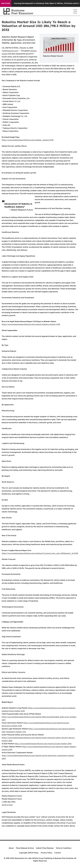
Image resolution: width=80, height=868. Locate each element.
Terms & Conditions (63, 848)
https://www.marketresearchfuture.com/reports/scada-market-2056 (43, 744)
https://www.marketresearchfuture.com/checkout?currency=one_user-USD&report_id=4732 (40, 553)
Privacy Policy (46, 853)
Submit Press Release (45, 848)
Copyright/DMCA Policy (29, 853)
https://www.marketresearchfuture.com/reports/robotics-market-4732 (31, 324)
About (11, 848)
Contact (58, 853)
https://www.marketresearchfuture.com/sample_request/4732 (28, 140)
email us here (7, 805)
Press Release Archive (25, 848)
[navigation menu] (75, 11)
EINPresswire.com (10, 51)
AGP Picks (6, 3)
